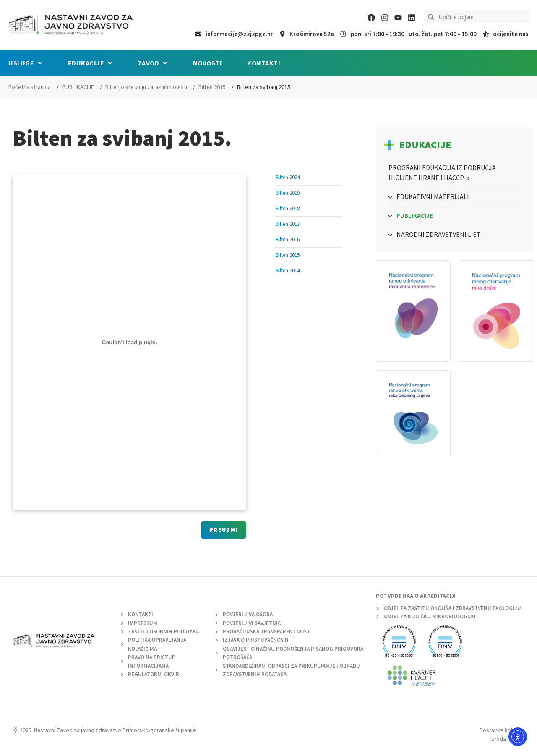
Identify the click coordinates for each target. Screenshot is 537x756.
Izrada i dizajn (507, 739)
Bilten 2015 (212, 87)
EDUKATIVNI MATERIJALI (433, 196)
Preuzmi (224, 530)
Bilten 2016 (288, 239)
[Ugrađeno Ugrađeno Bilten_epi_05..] (129, 342)
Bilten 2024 (288, 177)
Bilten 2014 (288, 271)
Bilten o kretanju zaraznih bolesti (146, 87)
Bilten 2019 (288, 193)
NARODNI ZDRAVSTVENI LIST (439, 234)
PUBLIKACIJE (78, 87)
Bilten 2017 (288, 224)
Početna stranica (30, 87)
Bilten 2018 (288, 208)
